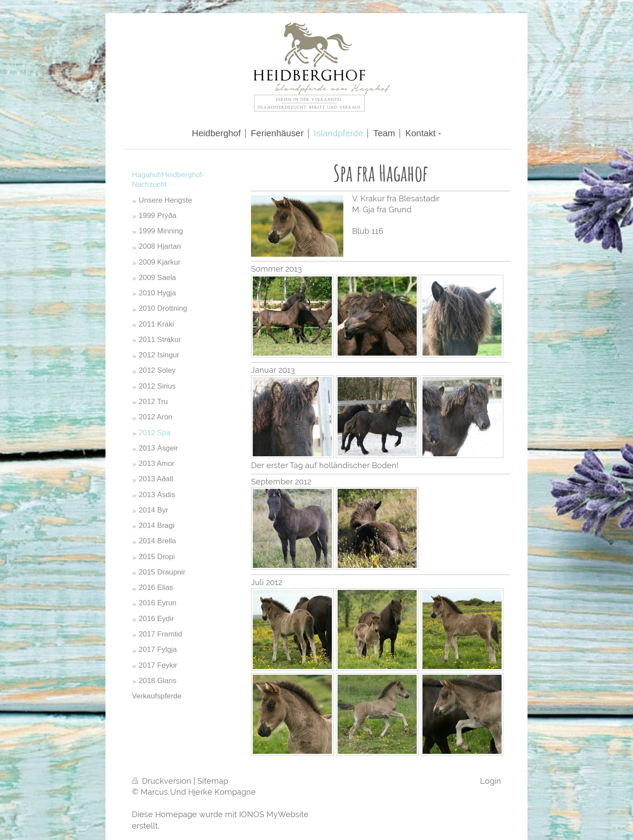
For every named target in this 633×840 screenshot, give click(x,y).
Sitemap (213, 781)
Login (491, 781)
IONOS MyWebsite (274, 814)
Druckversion (163, 781)
